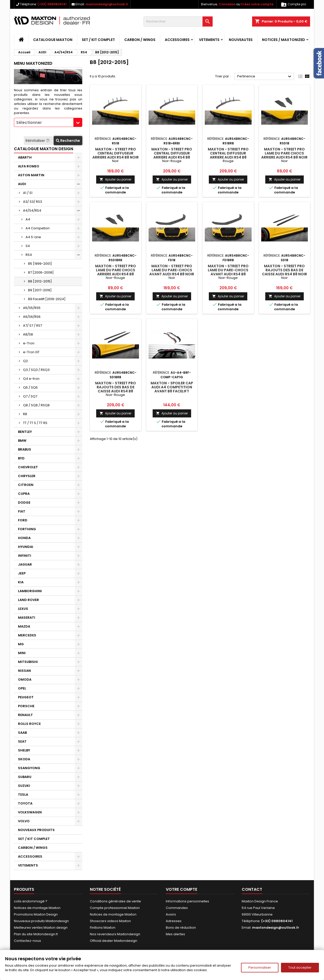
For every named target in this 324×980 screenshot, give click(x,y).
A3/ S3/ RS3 (33, 202)
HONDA (24, 538)
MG (21, 644)
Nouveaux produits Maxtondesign (41, 921)
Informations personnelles (187, 901)
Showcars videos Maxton (110, 921)
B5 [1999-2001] (40, 264)
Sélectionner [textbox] (29, 122)
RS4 (29, 255)
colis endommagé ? (31, 901)
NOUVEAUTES (241, 40)
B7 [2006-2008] (41, 272)
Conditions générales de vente (115, 901)
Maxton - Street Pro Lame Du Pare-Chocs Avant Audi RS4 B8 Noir (172, 270)
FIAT (22, 511)
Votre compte (181, 889)
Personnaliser (260, 967)
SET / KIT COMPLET (98, 40)
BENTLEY (25, 432)
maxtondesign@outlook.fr (107, 4)
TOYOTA (25, 803)
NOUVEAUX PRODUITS (36, 830)
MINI (22, 653)
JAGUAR (25, 564)
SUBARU (25, 777)
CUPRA (24, 494)
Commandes (177, 908)
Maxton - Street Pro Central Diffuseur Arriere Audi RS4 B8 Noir (116, 153)
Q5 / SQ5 (30, 387)
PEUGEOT (26, 697)
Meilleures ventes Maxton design (41, 928)
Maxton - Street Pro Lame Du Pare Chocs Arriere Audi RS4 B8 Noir (284, 153)
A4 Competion (38, 228)
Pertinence (265, 77)
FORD (23, 520)
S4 (28, 246)
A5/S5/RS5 (32, 308)
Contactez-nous (27, 941)
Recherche (68, 141)
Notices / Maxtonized (283, 40)
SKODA (24, 759)
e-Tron (29, 343)
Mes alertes (175, 934)
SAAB (22, 733)
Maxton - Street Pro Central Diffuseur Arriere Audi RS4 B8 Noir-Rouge (172, 155)
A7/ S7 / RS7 (33, 326)
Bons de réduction (181, 928)
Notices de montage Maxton (37, 908)
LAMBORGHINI (30, 591)
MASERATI (27, 618)
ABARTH (25, 157)
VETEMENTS (209, 40)
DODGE (24, 503)
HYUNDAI (26, 547)
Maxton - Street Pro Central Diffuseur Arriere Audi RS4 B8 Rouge (228, 155)
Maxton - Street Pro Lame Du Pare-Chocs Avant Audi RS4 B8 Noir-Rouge (228, 272)
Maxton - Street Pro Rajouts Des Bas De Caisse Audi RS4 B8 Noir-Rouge (116, 389)
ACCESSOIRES (177, 40)
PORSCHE (26, 706)
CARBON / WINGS (140, 40)
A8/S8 (28, 334)
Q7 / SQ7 (30, 396)
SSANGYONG (29, 768)
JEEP (22, 573)
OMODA (25, 680)
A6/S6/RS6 (32, 317)
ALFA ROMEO (29, 166)
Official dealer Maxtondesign (114, 941)
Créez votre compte (257, 4)
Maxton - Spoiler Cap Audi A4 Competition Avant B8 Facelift (172, 387)
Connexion (227, 4)
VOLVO (24, 821)
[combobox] (48, 122)
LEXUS (23, 609)
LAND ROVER (28, 600)
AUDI (22, 184)
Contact (252, 889)
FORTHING (27, 529)
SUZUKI (24, 786)
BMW (22, 441)
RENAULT (25, 715)
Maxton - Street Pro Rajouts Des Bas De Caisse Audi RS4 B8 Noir (285, 270)
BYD (21, 458)
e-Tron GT (31, 352)
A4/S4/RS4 (32, 210)
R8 (25, 414)
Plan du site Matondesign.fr (36, 934)
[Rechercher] (178, 21)
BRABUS (25, 449)
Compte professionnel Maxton (115, 908)
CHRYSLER (27, 476)
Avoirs (171, 914)
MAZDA (24, 626)
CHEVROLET (28, 467)
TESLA (23, 795)
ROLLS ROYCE (29, 724)
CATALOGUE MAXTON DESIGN (44, 149)
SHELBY (24, 750)
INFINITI (25, 556)
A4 (28, 219)
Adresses (174, 921)
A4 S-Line (33, 237)
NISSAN (24, 671)
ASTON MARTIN (31, 175)
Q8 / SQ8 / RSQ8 (36, 405)
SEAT (22, 741)
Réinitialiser (38, 141)
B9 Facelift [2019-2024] (47, 299)
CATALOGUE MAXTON (53, 40)
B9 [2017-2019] (40, 290)
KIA (21, 582)
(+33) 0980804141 (52, 4)
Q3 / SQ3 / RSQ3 (36, 370)
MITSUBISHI (28, 662)
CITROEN (26, 485)
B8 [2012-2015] (40, 281)
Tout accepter (300, 967)
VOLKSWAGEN (30, 812)
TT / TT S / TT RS (35, 423)
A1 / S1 (28, 193)
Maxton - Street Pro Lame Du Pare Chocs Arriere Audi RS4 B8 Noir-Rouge (116, 272)
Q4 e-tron (31, 379)
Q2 (25, 361)
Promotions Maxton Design (36, 914)
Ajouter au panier (115, 179)
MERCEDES (27, 635)
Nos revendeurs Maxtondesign (115, 934)
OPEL (22, 688)
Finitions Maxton (103, 928)
